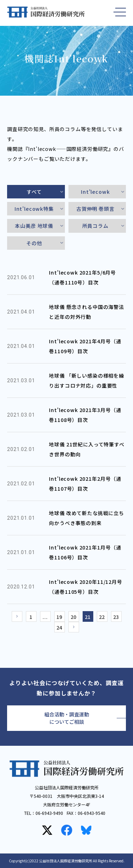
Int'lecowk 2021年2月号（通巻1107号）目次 (85, 484)
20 (74, 617)
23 (116, 617)
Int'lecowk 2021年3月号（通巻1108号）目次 (85, 415)
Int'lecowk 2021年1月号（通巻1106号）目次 (85, 552)
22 (102, 617)
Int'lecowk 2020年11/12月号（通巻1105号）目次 (85, 587)
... (45, 617)
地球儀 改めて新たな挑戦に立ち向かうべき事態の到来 (87, 518)
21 (88, 617)
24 (60, 627)
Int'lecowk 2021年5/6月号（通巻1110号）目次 (82, 277)
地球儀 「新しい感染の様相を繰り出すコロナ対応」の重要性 (87, 381)
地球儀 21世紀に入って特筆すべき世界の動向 (87, 449)
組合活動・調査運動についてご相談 (67, 718)
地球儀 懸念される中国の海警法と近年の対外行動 (87, 312)
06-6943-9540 (92, 813)
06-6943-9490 (49, 813)
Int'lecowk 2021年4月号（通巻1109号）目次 (85, 346)
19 (60, 617)
